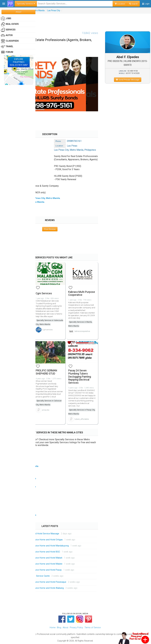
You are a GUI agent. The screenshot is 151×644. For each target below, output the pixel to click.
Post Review (50, 229)
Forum (7, 52)
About (65, 628)
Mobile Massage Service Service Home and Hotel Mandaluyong (38, 546)
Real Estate (10, 24)
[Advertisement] (75, 20)
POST (19, 12)
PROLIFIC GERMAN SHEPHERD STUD (46, 372)
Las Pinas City (54, 10)
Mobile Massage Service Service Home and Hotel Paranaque (37, 582)
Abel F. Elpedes (128, 57)
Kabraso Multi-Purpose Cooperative (82, 293)
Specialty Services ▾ (26, 4)
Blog (59, 628)
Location (120, 4)
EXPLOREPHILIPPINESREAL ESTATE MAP (19, 62)
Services (8, 30)
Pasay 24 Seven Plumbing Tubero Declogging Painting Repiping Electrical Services (80, 377)
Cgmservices (47, 330)
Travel (7, 47)
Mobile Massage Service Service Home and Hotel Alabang (36, 588)
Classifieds (10, 41)
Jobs (6, 19)
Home (53, 628)
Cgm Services (44, 293)
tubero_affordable (82, 419)
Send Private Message (128, 80)
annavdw (46, 410)
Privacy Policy (76, 628)
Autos (7, 35)
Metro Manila (38, 10)
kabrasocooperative (82, 331)
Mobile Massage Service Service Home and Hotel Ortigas (35, 540)
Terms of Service (93, 628)
